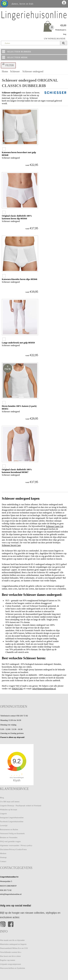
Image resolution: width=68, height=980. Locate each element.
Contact (3, 861)
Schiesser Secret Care (11, 545)
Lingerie (3, 813)
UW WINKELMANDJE (55, 39)
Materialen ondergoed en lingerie (13, 944)
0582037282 (17, 689)
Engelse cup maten (8, 960)
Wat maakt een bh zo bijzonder (12, 940)
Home (5, 71)
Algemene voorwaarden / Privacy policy (16, 845)
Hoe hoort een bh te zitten (10, 956)
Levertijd (4, 825)
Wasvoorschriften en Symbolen (13, 968)
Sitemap (3, 857)
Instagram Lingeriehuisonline (12, 817)
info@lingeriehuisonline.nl (44, 689)
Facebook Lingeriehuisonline (12, 821)
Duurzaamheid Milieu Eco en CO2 (14, 948)
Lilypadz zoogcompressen (10, 964)
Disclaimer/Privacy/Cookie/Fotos (13, 849)
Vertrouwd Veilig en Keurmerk (12, 833)
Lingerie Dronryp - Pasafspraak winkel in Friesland (21, 805)
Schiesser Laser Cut (54, 526)
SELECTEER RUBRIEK (16, 51)
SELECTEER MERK (15, 57)
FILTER (7, 65)
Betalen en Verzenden (9, 837)
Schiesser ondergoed (33, 71)
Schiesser (15, 71)
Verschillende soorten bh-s (11, 952)
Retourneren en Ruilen (9, 829)
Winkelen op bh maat (9, 809)
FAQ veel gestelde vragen (10, 841)
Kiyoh (17, 780)
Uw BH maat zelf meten (10, 802)
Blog (2, 798)
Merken (3, 853)
